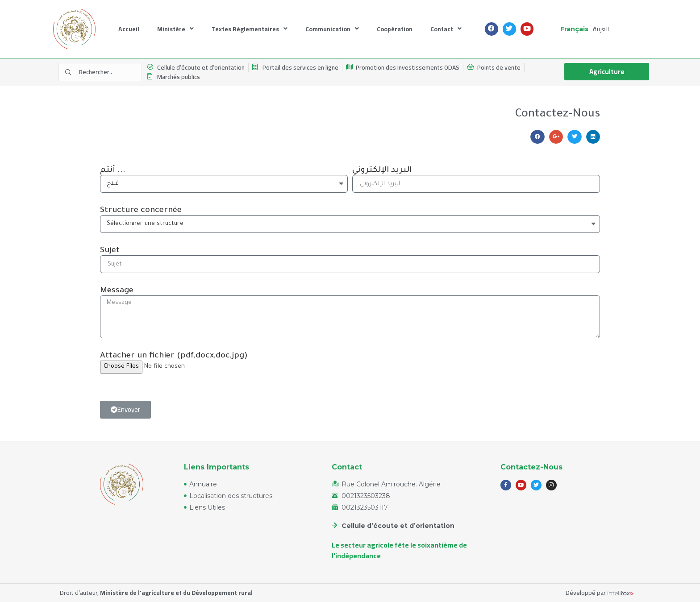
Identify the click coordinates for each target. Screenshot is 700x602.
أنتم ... (113, 170)
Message (117, 291)
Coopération (395, 29)
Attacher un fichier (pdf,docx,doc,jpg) (174, 356)
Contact (446, 29)
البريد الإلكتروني (382, 170)
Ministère (175, 29)
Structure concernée (141, 211)
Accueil (129, 29)
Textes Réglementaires (250, 29)
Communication (332, 29)
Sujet (110, 251)
